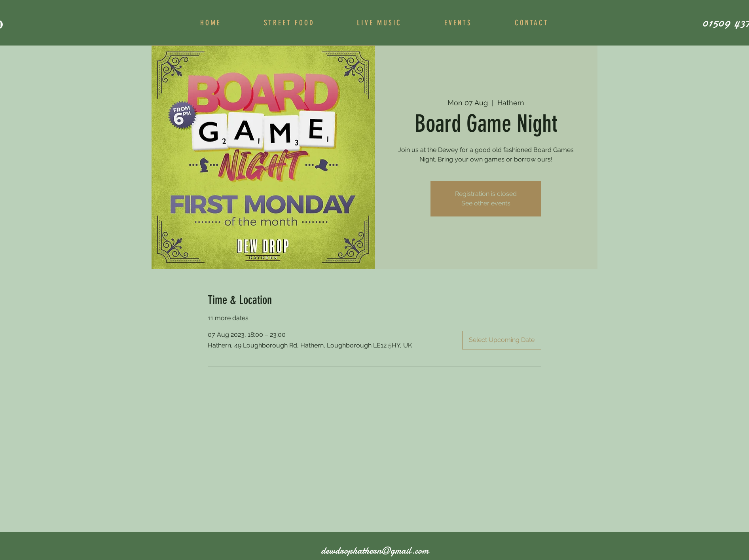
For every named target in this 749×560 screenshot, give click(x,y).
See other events (486, 203)
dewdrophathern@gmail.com (375, 551)
